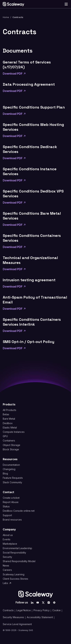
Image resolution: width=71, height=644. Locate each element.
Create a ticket (11, 498)
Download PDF (14, 74)
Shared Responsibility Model (19, 561)
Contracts (8, 610)
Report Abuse (11, 502)
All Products (10, 410)
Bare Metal (9, 419)
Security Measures (13, 617)
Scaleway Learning (14, 574)
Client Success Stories (15, 579)
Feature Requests (13, 478)
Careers (7, 570)
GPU (5, 436)
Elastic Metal (10, 428)
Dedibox (8, 423)
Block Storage (11, 449)
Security (7, 557)
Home (6, 17)
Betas (6, 414)
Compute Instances (14, 432)
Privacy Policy (42, 610)
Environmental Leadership (17, 548)
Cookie (56, 610)
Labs (7, 583)
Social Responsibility (14, 553)
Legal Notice (24, 610)
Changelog (9, 469)
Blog (5, 473)
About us (8, 535)
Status (6, 506)
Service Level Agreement (17, 624)
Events (7, 539)
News (6, 566)
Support (7, 515)
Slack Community (12, 482)
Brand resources (12, 520)
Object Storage (11, 445)
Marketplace (10, 544)
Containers (9, 441)
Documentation (11, 465)
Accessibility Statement (40, 617)
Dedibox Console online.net (19, 511)
